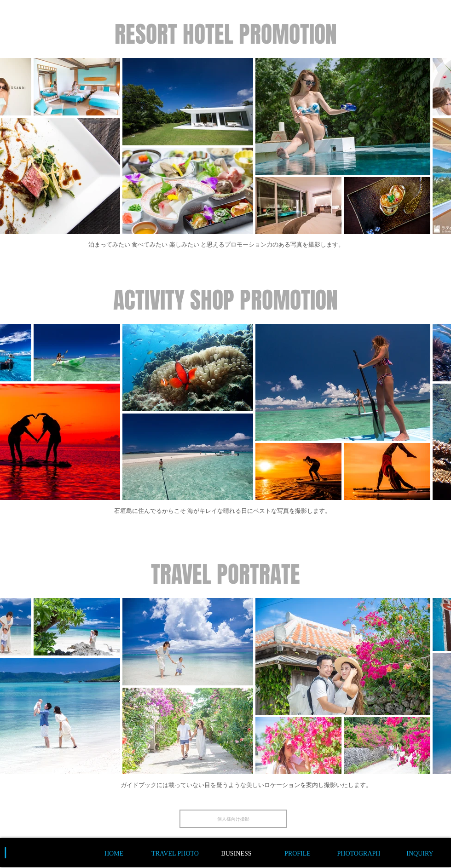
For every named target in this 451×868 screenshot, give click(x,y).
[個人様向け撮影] (233, 819)
